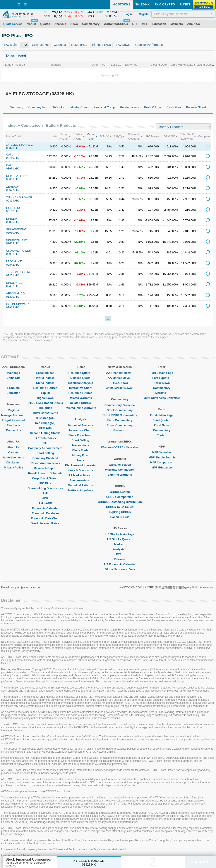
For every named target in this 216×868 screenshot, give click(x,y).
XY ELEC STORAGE (19, 145)
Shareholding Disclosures (45, 488)
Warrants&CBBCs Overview (120, 447)
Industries (45, 408)
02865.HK (12, 222)
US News (120, 559)
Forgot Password (14, 420)
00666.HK (12, 179)
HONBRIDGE (15, 208)
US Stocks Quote (120, 539)
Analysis (120, 549)
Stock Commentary (120, 410)
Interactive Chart (80, 388)
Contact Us (13, 430)
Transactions (80, 445)
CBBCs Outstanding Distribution (120, 502)
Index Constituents (45, 413)
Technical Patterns (80, 485)
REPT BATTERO (17, 176)
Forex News (162, 383)
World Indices (45, 378)
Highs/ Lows (45, 398)
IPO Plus (45, 483)
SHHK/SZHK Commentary (120, 415)
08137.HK (12, 211)
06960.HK (12, 233)
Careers (14, 452)
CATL (10, 155)
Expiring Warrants (120, 475)
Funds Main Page (162, 415)
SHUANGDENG (16, 229)
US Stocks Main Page (120, 534)
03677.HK (12, 190)
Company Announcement (45, 448)
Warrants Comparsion (120, 470)
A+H (45, 493)
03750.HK (12, 158)
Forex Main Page (162, 373)
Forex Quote (162, 378)
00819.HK (12, 201)
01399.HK (12, 297)
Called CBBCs (120, 517)
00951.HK (12, 254)
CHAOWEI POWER (19, 251)
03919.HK (12, 307)
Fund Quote (162, 420)
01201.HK (12, 275)
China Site (14, 378)
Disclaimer (14, 462)
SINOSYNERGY (16, 240)
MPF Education (162, 467)
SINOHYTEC (14, 283)
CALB (10, 165)
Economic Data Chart (45, 518)
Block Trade (80, 450)
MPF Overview (162, 452)
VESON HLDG (15, 293)
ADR (45, 498)
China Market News (120, 388)
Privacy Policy (14, 467)
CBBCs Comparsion (120, 497)
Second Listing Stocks (45, 433)
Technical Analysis (81, 383)
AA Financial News (120, 373)
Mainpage (14, 373)
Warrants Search (120, 465)
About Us (14, 447)
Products (14, 388)
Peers (80, 460)
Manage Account (14, 415)
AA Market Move (80, 475)
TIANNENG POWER (19, 197)
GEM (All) (45, 428)
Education (13, 393)
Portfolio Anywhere (80, 490)
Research (120, 430)
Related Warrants (80, 398)
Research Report (45, 468)
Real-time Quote (81, 373)
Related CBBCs (80, 403)
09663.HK (12, 243)
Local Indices (45, 373)
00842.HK (12, 265)
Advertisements (14, 457)
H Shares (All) (45, 418)
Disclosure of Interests (80, 465)
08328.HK (12, 148)
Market (120, 544)
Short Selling (45, 453)
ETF (45, 443)
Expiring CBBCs (120, 512)
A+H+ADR (45, 503)
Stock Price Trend (80, 435)
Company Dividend (45, 458)
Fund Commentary (120, 420)
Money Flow (80, 455)
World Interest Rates (45, 523)
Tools (162, 435)
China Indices (45, 383)
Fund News (162, 425)
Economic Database (45, 513)
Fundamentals (80, 480)
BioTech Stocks (45, 438)
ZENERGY (13, 187)
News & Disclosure (80, 470)
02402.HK (12, 286)
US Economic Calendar (120, 564)
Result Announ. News (45, 463)
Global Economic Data (120, 569)
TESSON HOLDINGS (20, 272)
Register (14, 410)
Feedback (14, 425)
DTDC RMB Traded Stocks (45, 403)
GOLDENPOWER (17, 304)
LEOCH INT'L (15, 261)
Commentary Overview (120, 405)
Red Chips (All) (45, 423)
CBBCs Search (120, 492)
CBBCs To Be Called (120, 507)
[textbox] (183, 14)
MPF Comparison (162, 462)
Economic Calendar (45, 508)
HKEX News (120, 383)
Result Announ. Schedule (45, 473)
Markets (162, 393)
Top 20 (45, 393)
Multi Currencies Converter (162, 398)
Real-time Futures (45, 388)
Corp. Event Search (45, 478)
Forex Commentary (120, 425)
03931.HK (12, 168)
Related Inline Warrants (80, 408)
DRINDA (12, 219)
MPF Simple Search (162, 457)
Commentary (162, 388)
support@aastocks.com (27, 587)
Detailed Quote (80, 378)
